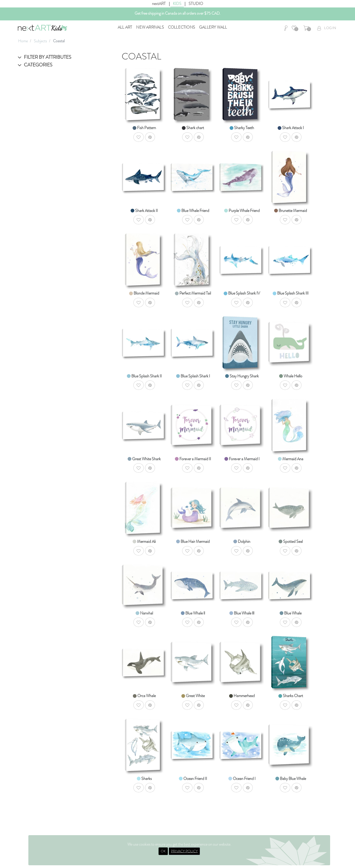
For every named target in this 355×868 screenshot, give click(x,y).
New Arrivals (150, 27)
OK (163, 851)
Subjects (40, 41)
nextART (159, 4)
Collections (181, 27)
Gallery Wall (213, 27)
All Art (125, 27)
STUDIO (196, 4)
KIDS (177, 4)
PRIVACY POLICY (184, 851)
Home (23, 41)
